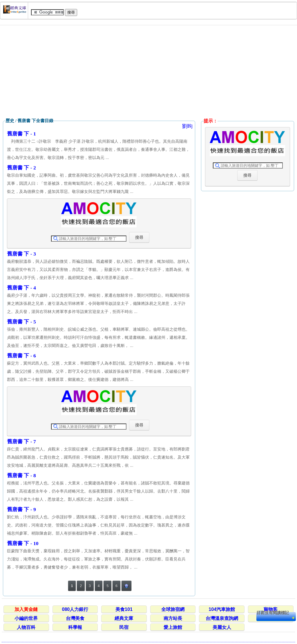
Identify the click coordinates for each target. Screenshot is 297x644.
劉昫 (187, 126)
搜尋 (139, 237)
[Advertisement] (148, 72)
